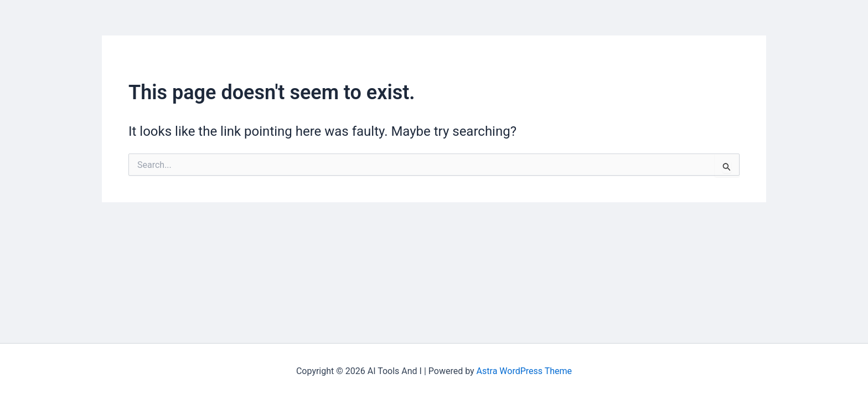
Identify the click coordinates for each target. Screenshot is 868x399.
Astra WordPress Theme (524, 371)
